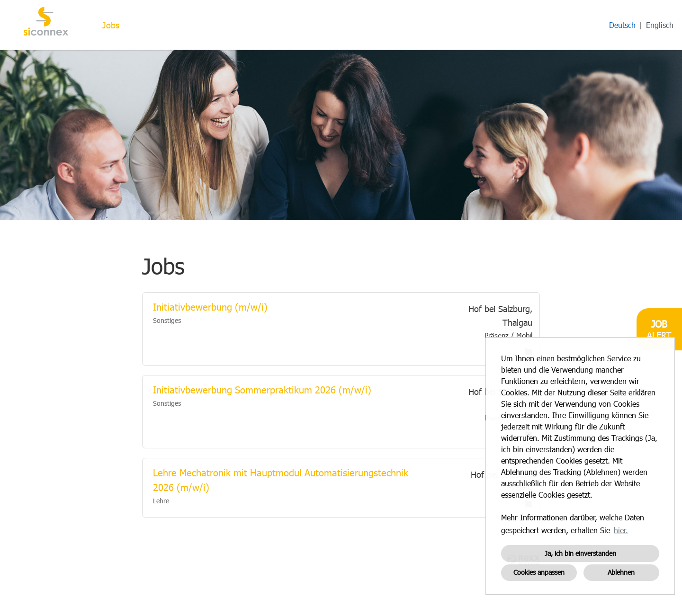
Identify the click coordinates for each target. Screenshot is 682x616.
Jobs (111, 25)
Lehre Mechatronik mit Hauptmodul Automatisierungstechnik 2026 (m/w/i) (281, 480)
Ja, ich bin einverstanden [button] (580, 553)
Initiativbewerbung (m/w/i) (210, 307)
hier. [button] (621, 530)
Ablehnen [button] (621, 572)
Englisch (660, 25)
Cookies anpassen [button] (539, 572)
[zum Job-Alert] (659, 329)
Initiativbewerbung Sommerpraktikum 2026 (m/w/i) (262, 390)
